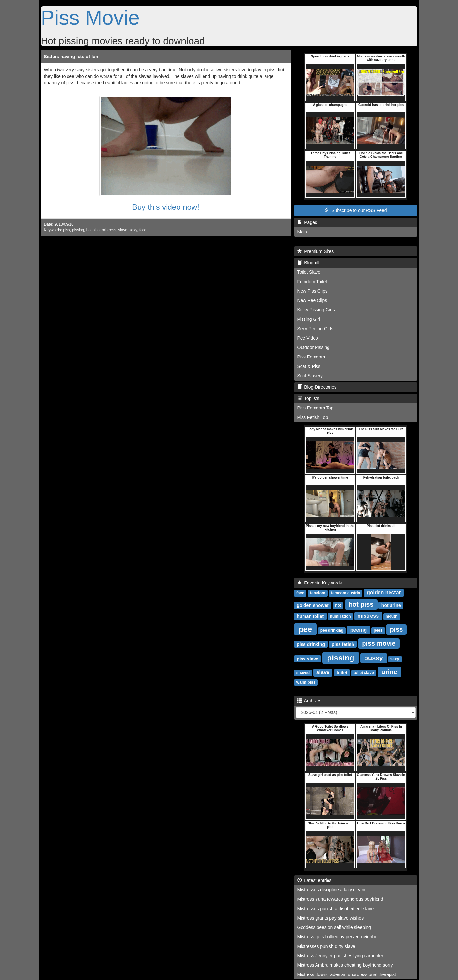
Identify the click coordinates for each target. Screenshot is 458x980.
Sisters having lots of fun (71, 57)
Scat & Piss (309, 366)
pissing (78, 230)
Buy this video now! (166, 207)
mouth (392, 616)
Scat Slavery (310, 376)
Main (302, 232)
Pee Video (308, 338)
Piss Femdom (311, 357)
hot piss (93, 230)
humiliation (340, 616)
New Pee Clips (312, 300)
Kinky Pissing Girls (316, 310)
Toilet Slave (309, 272)
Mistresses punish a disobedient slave (336, 909)
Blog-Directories (317, 387)
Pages (307, 222)
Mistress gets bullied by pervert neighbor (338, 937)
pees (378, 630)
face (143, 230)
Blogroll (308, 263)
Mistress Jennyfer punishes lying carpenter (340, 956)
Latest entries (315, 880)
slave (123, 230)
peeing (359, 630)
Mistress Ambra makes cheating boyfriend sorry (345, 965)
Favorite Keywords (320, 583)
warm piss (306, 682)
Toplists (308, 398)
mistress (109, 230)
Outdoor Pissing (314, 347)
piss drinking (311, 644)
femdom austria (346, 593)
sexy (133, 230)
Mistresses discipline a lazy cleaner (333, 890)
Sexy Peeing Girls (315, 329)
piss (66, 230)
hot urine (391, 605)
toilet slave (364, 673)
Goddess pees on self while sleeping (334, 927)
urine (389, 672)
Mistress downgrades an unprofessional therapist (347, 974)
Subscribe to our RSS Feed (355, 210)
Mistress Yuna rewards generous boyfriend (340, 899)
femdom (318, 593)
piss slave (308, 659)
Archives (309, 701)
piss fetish (343, 644)
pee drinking (332, 630)
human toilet (310, 616)
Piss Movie (90, 18)
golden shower (313, 605)
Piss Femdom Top (316, 408)
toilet (342, 672)
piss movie (379, 643)
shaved (303, 673)
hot (338, 605)
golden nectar (384, 592)
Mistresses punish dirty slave (326, 946)
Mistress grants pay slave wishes (331, 918)
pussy (374, 658)
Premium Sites (316, 251)
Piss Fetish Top (313, 417)
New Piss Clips (312, 291)
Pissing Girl (309, 319)
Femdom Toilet (312, 282)
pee (305, 629)
